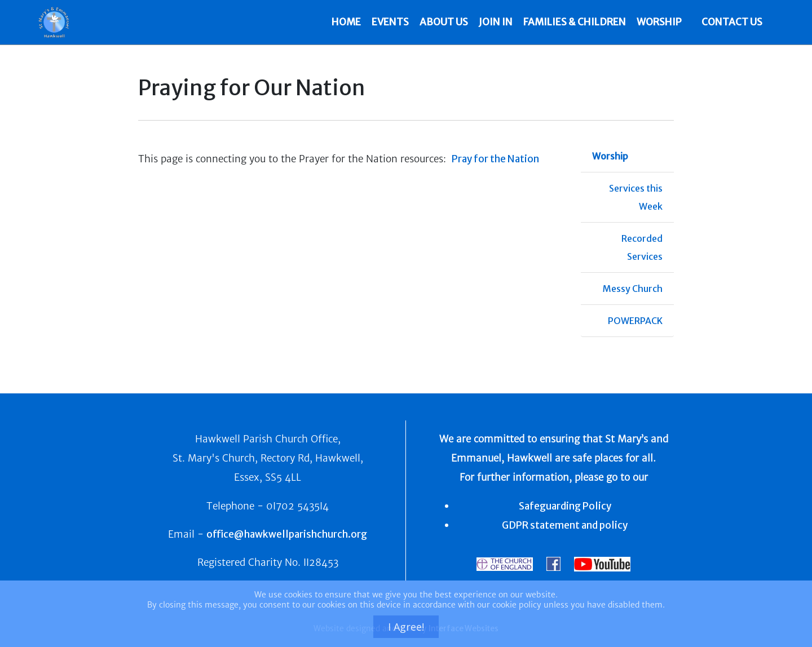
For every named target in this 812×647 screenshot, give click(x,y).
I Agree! (406, 627)
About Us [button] (445, 22)
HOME (347, 22)
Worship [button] (660, 22)
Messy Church (633, 289)
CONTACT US (732, 22)
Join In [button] (497, 22)
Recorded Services (642, 247)
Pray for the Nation (495, 159)
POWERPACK (635, 321)
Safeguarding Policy (565, 506)
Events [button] (391, 22)
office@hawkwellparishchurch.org (287, 534)
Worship (610, 156)
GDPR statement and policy (565, 525)
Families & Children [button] (575, 22)
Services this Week (636, 197)
